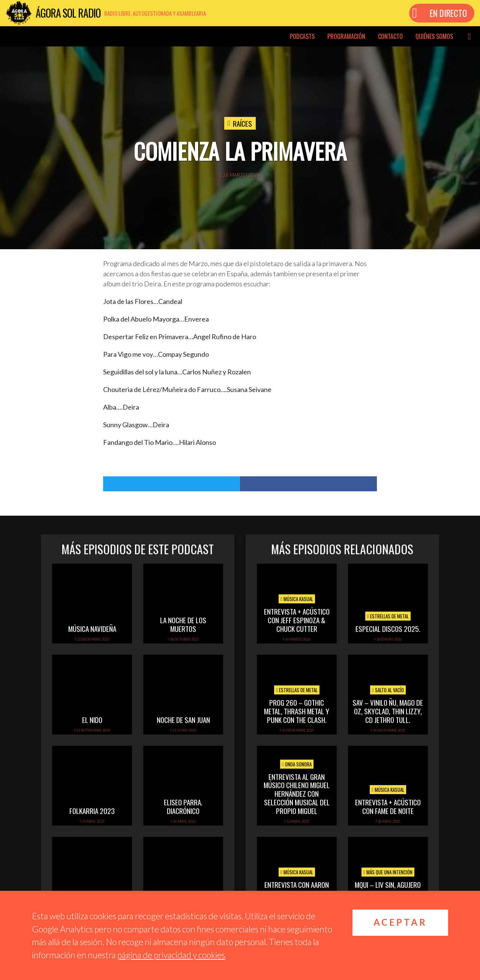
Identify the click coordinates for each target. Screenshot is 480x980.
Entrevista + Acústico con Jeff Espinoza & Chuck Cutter (297, 620)
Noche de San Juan (183, 720)
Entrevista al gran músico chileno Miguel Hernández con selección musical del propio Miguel (297, 794)
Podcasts (302, 36)
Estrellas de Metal (388, 616)
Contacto (390, 36)
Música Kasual (297, 599)
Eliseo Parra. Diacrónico (183, 806)
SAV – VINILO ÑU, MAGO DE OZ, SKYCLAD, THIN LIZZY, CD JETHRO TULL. (388, 711)
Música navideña (92, 628)
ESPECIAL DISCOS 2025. (388, 628)
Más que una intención (388, 872)
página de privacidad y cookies (171, 955)
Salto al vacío (388, 690)
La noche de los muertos (183, 624)
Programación (346, 36)
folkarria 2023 (92, 811)
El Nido (92, 720)
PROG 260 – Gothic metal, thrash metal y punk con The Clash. (297, 711)
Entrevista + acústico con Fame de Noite (388, 806)
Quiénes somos (434, 36)
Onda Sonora (297, 764)
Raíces (242, 123)
